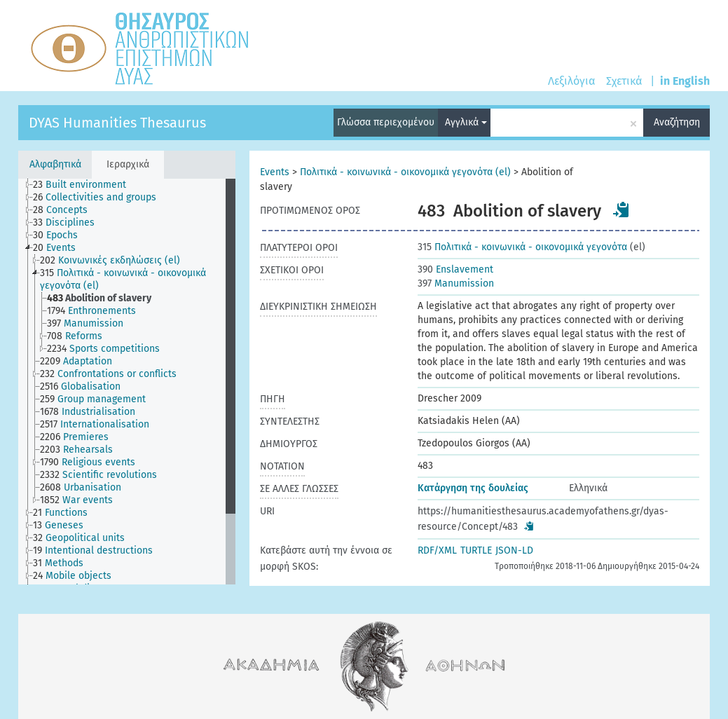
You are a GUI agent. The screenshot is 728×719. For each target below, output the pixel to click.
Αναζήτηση (677, 122)
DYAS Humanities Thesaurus (117, 123)
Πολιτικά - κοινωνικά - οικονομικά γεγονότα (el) (405, 172)
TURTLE (476, 550)
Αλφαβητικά (55, 164)
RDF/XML (437, 550)
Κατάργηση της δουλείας (473, 488)
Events (275, 172)
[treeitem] (85, 185)
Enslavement (455, 269)
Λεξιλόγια (571, 81)
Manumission (456, 283)
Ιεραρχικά (128, 164)
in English (685, 81)
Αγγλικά (466, 122)
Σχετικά (624, 81)
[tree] (127, 382)
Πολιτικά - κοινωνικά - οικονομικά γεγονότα (522, 247)
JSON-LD (514, 550)
